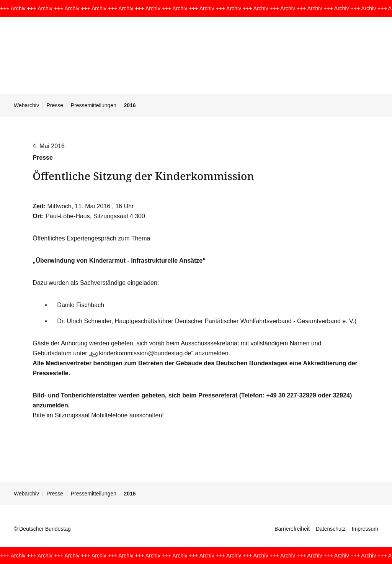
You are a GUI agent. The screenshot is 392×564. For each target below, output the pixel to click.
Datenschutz (331, 529)
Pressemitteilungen (94, 105)
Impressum (365, 529)
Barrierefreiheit (292, 529)
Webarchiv (26, 105)
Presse (55, 105)
